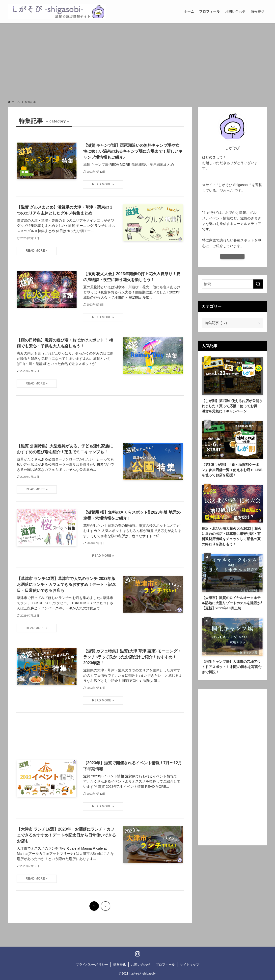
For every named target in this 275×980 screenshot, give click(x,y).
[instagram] (138, 954)
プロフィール (165, 965)
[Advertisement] (137, 60)
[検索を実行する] (258, 284)
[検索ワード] (232, 284)
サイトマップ (190, 965)
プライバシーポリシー (92, 965)
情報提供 (120, 965)
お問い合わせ (141, 965)
